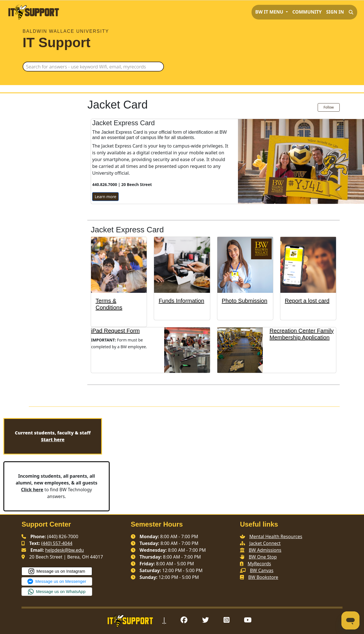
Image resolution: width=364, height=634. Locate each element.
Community (307, 12)
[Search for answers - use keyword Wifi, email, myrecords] (93, 67)
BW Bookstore (263, 577)
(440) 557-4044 (57, 543)
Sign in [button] (335, 12)
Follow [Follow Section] (329, 107)
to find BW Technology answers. (57, 486)
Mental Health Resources (276, 536)
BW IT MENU (270, 12)
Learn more (105, 197)
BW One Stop (263, 557)
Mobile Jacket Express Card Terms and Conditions (94, 398)
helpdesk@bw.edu (65, 550)
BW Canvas (262, 570)
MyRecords (259, 564)
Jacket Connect (265, 543)
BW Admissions (265, 550)
